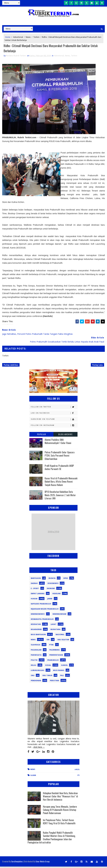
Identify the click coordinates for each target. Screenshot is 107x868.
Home (8, 36)
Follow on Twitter (54, 408)
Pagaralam (36, 651)
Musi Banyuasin (38, 636)
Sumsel (64, 667)
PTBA (51, 646)
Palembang (55, 651)
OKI (48, 641)
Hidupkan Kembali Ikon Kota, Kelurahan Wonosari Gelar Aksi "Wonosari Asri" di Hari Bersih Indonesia (60, 798)
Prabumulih (53, 661)
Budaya (52, 580)
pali (62, 677)
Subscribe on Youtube (54, 421)
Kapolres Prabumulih (41, 605)
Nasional (60, 636)
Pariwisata (36, 656)
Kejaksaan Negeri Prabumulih (45, 610)
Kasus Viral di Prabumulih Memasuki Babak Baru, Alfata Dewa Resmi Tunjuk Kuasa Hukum (61, 483)
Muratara (55, 631)
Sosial (48, 667)
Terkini (36, 36)
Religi (34, 667)
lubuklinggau (38, 672)
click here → (39, 748)
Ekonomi (51, 590)
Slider (33, 777)
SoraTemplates (17, 863)
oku (33, 677)
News (28, 36)
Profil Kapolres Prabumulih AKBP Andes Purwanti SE (59, 469)
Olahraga (36, 646)
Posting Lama (97, 366)
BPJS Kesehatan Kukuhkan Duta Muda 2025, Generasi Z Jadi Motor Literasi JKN (60, 497)
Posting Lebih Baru (11, 366)
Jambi (50, 600)
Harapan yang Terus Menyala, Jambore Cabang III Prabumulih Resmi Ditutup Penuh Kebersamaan (60, 811)
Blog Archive (65, 436)
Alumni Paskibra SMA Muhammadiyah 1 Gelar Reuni (58, 443)
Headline (56, 595)
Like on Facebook (54, 414)
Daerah (34, 585)
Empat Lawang (38, 595)
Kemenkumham (59, 615)
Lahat (53, 626)
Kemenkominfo (38, 615)
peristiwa (55, 682)
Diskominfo (53, 585)
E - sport (35, 590)
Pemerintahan (56, 656)
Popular (42, 436)
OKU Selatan (63, 641)
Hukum (34, 600)
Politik (34, 661)
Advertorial (18, 36)
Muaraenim (36, 631)
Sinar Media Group (43, 863)
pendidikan (36, 682)
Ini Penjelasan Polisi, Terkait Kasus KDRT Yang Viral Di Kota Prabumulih (59, 823)
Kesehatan (36, 626)
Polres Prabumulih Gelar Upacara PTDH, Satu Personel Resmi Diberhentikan (60, 457)
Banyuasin (36, 580)
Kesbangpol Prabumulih (42, 621)
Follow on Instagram (54, 427)
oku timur (47, 677)
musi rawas (59, 672)
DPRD (66, 580)
